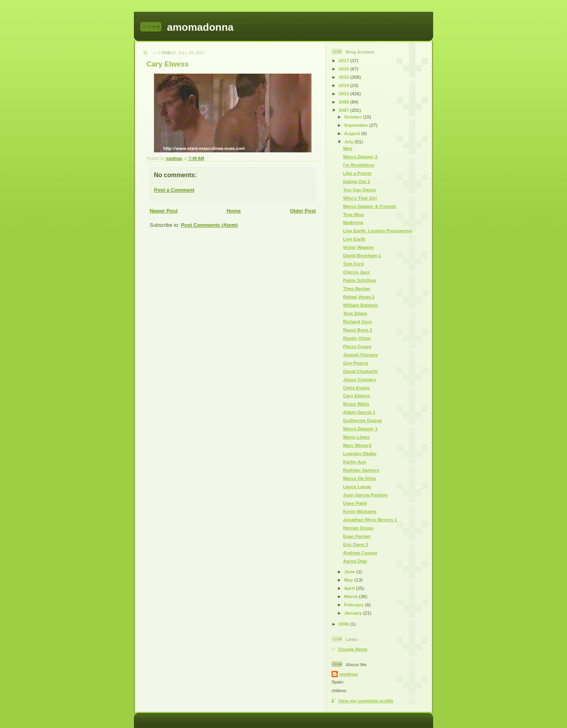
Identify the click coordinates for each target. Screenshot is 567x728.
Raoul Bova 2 (358, 330)
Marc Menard (357, 445)
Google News (353, 649)
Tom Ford (353, 264)
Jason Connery (359, 379)
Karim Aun (355, 462)
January (354, 613)
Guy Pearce (356, 363)
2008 (344, 102)
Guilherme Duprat (362, 420)
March (352, 596)
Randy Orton (357, 338)
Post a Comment (174, 190)
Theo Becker (357, 288)
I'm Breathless (359, 165)
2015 (344, 77)
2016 (344, 69)
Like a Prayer (357, 173)
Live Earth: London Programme (377, 231)
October (354, 117)
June (350, 571)
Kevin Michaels (359, 511)
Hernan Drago (358, 528)
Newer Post (164, 211)
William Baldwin (360, 305)
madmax (349, 674)
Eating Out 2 (357, 181)
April (350, 588)
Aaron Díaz (355, 561)
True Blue (353, 214)
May (349, 580)
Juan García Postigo (365, 495)
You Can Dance (360, 190)
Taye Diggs (355, 313)
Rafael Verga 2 (359, 297)
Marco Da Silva (359, 478)
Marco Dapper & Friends (370, 206)
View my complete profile (366, 701)
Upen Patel (355, 503)
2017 (344, 60)
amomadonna (200, 27)
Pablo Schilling (359, 280)
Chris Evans (356, 388)
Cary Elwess (357, 395)
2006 (344, 624)
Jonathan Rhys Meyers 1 (370, 520)
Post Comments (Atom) (209, 225)
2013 (344, 94)
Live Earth (354, 239)
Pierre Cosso (357, 346)
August (353, 133)
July (349, 142)
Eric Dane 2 (356, 544)
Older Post (303, 211)
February (355, 605)
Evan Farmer (357, 536)
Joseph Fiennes (360, 355)
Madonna (353, 222)
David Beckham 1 (362, 255)
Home (233, 211)
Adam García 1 (359, 412)
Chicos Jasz (356, 272)
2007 (344, 110)
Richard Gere (357, 321)
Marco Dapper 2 (360, 157)
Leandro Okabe (360, 453)
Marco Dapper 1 (360, 429)
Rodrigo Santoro (361, 470)
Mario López (356, 437)
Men (347, 148)
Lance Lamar (357, 486)
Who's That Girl (360, 198)
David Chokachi (360, 371)
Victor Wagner (359, 247)
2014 (344, 85)
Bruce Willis (356, 404)
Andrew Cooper (360, 553)
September (357, 125)
